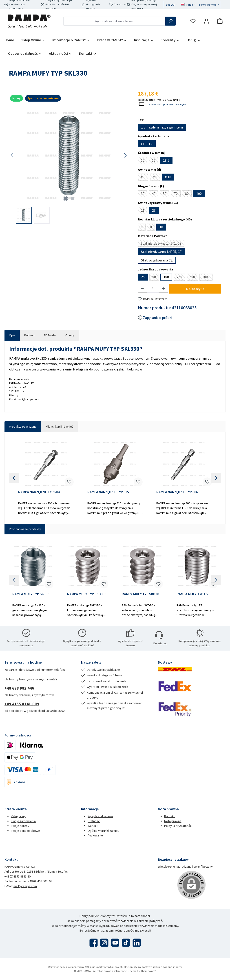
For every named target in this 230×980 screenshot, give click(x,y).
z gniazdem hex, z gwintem (162, 127)
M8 (156, 178)
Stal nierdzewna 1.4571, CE (163, 244)
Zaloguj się (18, 816)
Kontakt (169, 816)
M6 (145, 178)
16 (155, 161)
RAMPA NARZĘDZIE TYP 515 (108, 492)
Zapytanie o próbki (155, 318)
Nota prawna (173, 821)
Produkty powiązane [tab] (23, 427)
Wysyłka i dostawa (100, 816)
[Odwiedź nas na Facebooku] (94, 943)
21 (144, 211)
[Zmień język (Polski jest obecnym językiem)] (188, 5)
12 (144, 161)
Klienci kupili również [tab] (59, 427)
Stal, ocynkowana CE (157, 260)
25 (143, 277)
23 (154, 210)
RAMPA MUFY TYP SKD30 (140, 594)
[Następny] (125, 155)
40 (155, 194)
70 (177, 194)
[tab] (12, 335)
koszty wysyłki (104, 967)
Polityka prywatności (178, 826)
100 (199, 194)
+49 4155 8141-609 (22, 704)
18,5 (166, 160)
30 (144, 194)
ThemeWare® (148, 971)
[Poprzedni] (12, 155)
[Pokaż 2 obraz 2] (73, 198)
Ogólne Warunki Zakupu (103, 831)
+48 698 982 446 (19, 688)
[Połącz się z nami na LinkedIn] (137, 943)
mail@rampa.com (25, 886)
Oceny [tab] (70, 335)
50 (166, 194)
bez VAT (171, 5)
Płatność (94, 821)
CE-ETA (147, 144)
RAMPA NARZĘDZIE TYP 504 (39, 492)
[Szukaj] (170, 21)
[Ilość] (153, 288)
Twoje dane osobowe (25, 831)
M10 (168, 177)
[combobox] (114, 21)
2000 (207, 277)
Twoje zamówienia (23, 821)
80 (188, 194)
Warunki (93, 826)
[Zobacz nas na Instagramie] (104, 943)
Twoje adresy (20, 826)
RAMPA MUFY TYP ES (192, 594)
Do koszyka (195, 289)
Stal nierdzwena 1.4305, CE (161, 252)
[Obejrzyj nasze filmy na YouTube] (115, 943)
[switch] (142, 104)
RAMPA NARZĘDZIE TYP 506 (177, 492)
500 (194, 277)
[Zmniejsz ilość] (142, 288)
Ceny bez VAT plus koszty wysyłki (166, 104)
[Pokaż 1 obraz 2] (65, 198)
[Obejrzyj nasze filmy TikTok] (126, 943)
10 (161, 227)
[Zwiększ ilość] (163, 288)
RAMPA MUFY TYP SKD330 (87, 594)
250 (181, 277)
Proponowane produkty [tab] (25, 529)
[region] (69, 165)
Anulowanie (95, 835)
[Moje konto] (206, 21)
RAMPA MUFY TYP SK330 (31, 594)
